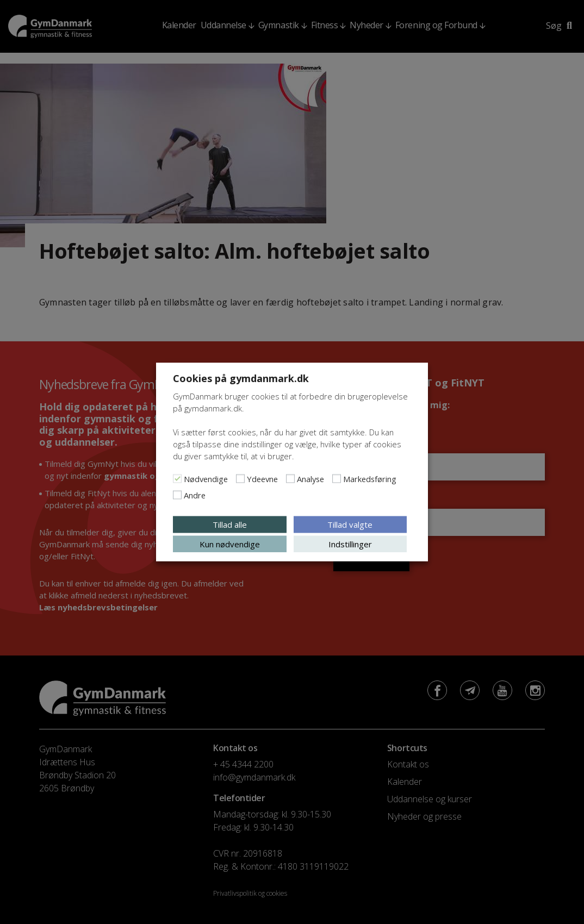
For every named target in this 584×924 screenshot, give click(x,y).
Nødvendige (206, 479)
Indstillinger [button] (350, 544)
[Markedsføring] (337, 479)
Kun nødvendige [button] (230, 544)
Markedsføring (370, 479)
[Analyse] (290, 479)
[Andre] (177, 495)
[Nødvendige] (177, 479)
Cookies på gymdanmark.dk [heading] (241, 378)
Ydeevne (262, 479)
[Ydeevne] (240, 479)
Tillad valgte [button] (350, 525)
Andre (195, 495)
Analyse (310, 479)
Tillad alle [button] (230, 525)
